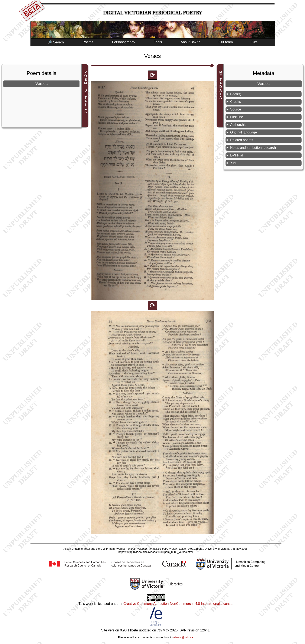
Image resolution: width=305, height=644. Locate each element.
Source (236, 109)
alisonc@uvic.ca (183, 637)
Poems (88, 42)
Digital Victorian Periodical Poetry (152, 13)
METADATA (221, 85)
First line (237, 117)
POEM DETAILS (86, 92)
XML (234, 163)
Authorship (238, 125)
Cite (254, 42)
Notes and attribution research (253, 148)
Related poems (242, 140)
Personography (124, 42)
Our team (226, 42)
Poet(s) (236, 94)
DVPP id (237, 155)
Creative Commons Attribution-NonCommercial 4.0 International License (178, 604)
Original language (244, 132)
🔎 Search (56, 42)
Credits (236, 102)
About (190, 42)
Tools (158, 42)
